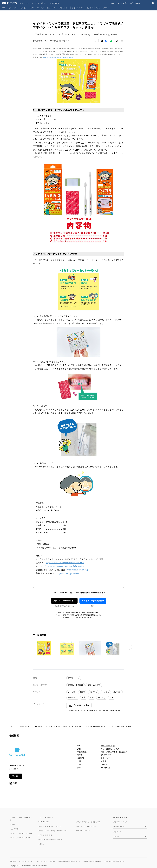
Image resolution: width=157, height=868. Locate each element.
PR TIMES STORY (43, 822)
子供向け (102, 698)
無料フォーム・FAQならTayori (86, 826)
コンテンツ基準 (41, 861)
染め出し (117, 692)
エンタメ (40, 8)
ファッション (64, 8)
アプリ (32, 8)
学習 (92, 698)
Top (3, 8)
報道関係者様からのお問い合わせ (69, 861)
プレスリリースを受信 (119, 3)
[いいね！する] (95, 41)
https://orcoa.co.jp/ (108, 746)
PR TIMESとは (15, 824)
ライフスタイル (78, 8)
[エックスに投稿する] (102, 41)
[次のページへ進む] (130, 647)
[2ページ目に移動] (124, 635)
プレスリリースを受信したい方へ (21, 833)
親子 (112, 698)
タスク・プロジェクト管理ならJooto (88, 822)
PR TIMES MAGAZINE (45, 835)
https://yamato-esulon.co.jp (78, 570)
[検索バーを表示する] (153, 3)
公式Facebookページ (120, 822)
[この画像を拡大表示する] (44, 648)
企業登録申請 (135, 3)
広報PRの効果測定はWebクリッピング (50, 840)
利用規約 (52, 861)
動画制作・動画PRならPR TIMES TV (49, 826)
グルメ (98, 8)
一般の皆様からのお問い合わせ (114, 861)
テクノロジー (13, 8)
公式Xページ (117, 832)
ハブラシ (105, 692)
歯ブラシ (94, 692)
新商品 (83, 692)
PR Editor (41, 844)
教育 (84, 698)
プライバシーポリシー (26, 861)
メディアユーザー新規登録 (93, 601)
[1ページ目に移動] (123, 635)
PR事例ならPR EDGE (83, 831)
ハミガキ (72, 692)
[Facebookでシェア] (106, 41)
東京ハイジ (73, 698)
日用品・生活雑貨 (76, 685)
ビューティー (52, 8)
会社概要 (13, 861)
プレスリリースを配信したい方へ (21, 838)
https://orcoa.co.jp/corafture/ (68, 573)
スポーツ (107, 8)
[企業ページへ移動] (17, 753)
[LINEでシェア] (111, 41)
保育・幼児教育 (94, 685)
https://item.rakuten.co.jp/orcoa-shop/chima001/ (58, 57)
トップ (13, 726)
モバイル (24, 8)
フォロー (16, 776)
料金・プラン (14, 829)
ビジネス (90, 8)
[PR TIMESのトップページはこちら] (30, 3)
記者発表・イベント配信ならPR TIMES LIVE (52, 831)
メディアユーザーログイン (64, 601)
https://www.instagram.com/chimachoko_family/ (65, 566)
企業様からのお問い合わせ (92, 861)
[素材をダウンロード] (118, 41)
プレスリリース (25, 726)
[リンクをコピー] (122, 41)
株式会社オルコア (41, 726)
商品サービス (74, 678)
